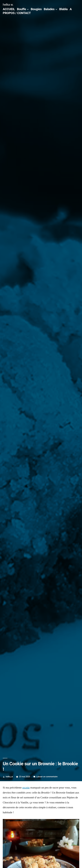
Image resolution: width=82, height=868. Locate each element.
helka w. (8, 5)
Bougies (36, 9)
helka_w (9, 777)
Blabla (63, 9)
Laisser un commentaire (47, 777)
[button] (41, 391)
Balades (49, 9)
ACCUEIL (9, 9)
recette (26, 788)
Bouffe (21, 9)
